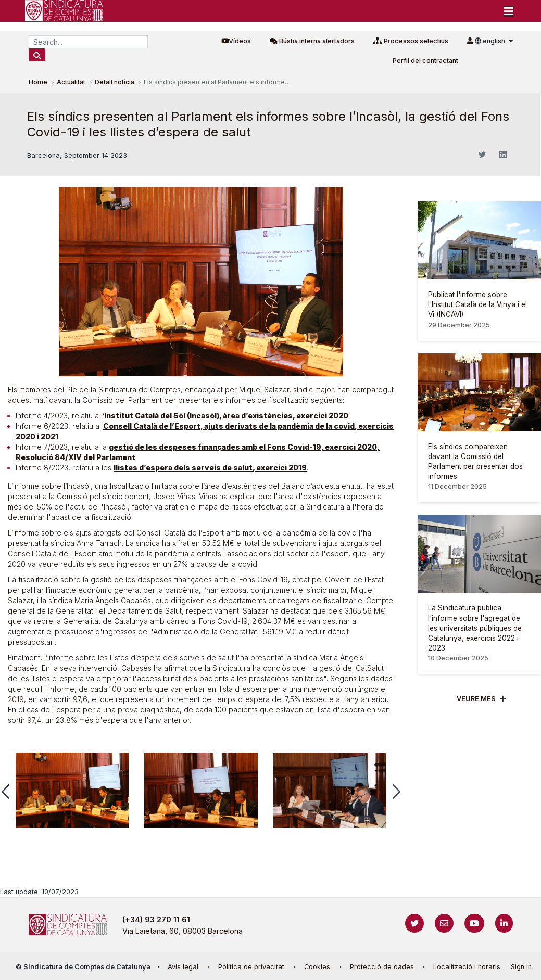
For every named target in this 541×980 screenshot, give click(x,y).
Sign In (521, 967)
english (491, 41)
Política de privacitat (251, 967)
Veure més (476, 699)
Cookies (317, 967)
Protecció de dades (382, 967)
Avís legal (183, 967)
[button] (397, 792)
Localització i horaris (467, 967)
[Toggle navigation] (509, 11)
